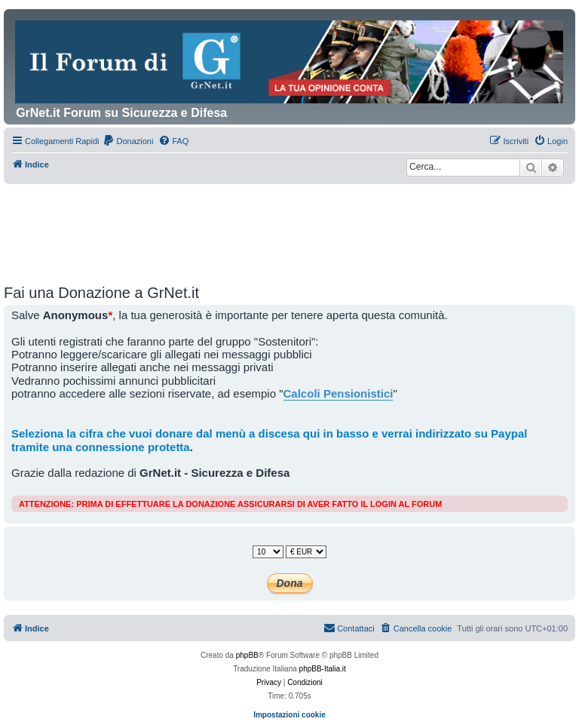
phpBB (247, 655)
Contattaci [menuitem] (349, 628)
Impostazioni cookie (289, 715)
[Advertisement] (289, 226)
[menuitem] (128, 141)
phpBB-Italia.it (323, 669)
